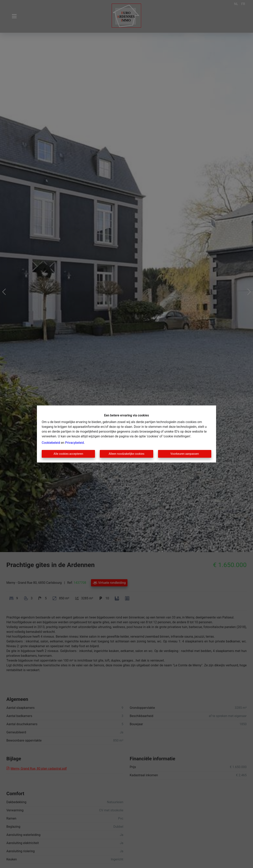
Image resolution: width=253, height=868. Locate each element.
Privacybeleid (74, 443)
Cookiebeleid (51, 443)
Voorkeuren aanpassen (185, 454)
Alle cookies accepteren (68, 454)
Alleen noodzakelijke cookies (126, 454)
